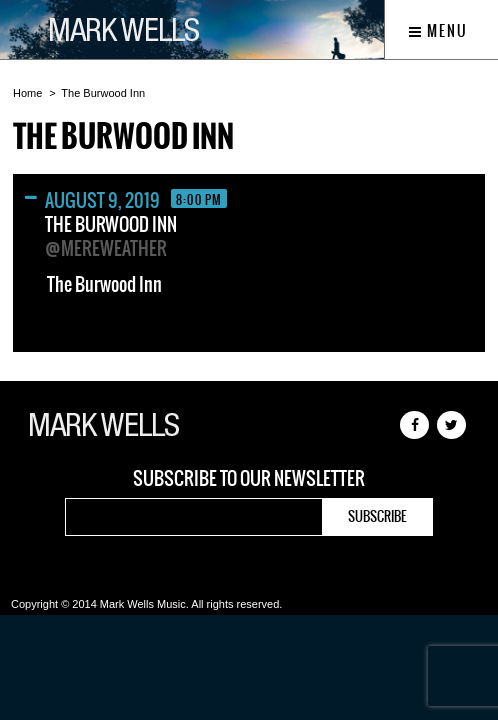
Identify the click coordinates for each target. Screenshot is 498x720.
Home (27, 93)
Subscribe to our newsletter (249, 479)
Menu (438, 31)
